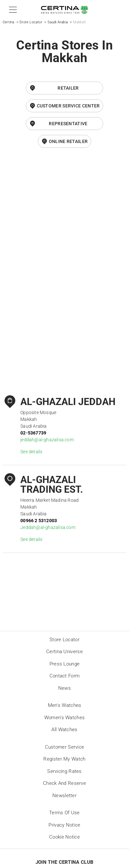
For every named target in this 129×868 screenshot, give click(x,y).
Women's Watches (65, 718)
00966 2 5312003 (39, 521)
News (64, 688)
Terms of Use (64, 813)
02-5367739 (33, 433)
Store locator (64, 640)
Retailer (68, 88)
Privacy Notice (64, 825)
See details (31, 452)
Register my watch (64, 759)
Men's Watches (65, 705)
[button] (12, 10)
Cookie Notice (64, 837)
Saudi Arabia (58, 22)
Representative (68, 124)
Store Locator (31, 22)
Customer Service (65, 747)
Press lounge (65, 664)
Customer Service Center (68, 106)
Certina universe (64, 652)
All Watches (64, 730)
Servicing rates (64, 771)
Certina (8, 22)
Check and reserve (64, 783)
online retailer (68, 141)
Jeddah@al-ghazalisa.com (48, 527)
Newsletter (64, 796)
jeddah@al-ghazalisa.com (47, 440)
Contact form (65, 676)
